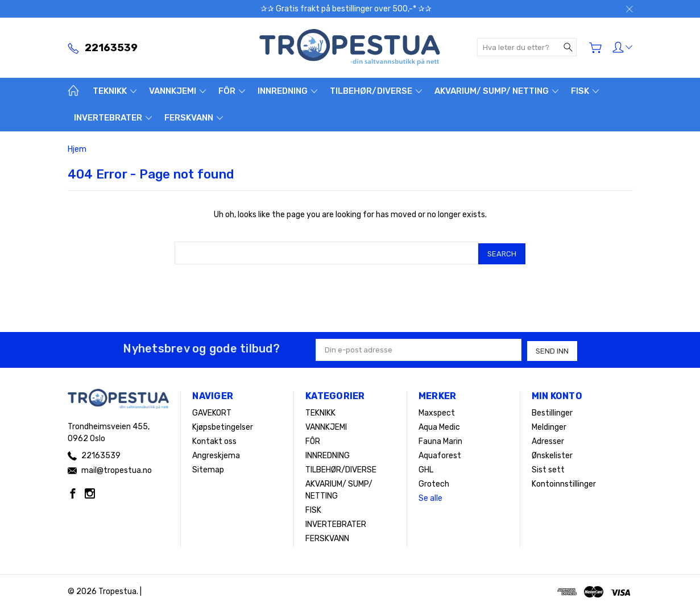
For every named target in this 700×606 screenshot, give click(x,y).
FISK (585, 91)
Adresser (548, 439)
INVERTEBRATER (113, 118)
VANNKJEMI (177, 91)
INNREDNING (287, 91)
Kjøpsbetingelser (223, 424)
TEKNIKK (115, 91)
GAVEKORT (212, 410)
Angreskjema (216, 453)
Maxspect (437, 410)
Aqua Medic (439, 424)
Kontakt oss (214, 439)
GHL (426, 467)
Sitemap (208, 467)
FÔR (232, 91)
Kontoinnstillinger (564, 481)
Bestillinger (552, 410)
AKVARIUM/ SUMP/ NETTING (496, 91)
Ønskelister (552, 453)
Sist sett (548, 467)
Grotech (434, 481)
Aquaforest (440, 453)
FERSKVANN (194, 118)
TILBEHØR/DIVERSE (376, 91)
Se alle (430, 495)
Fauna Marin (440, 439)
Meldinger (549, 424)
